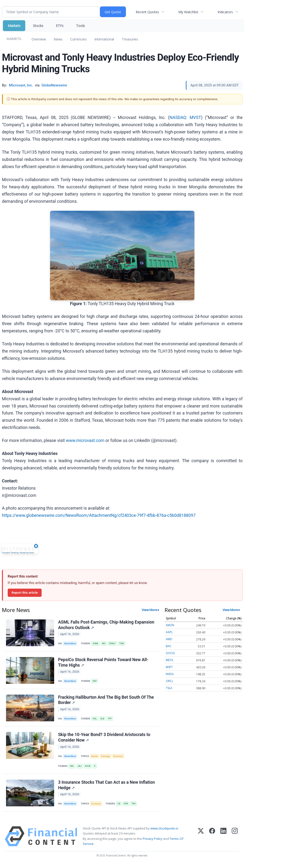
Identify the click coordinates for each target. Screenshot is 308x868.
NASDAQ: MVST (185, 118)
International (104, 39)
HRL (72, 768)
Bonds (95, 758)
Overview (39, 39)
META (170, 660)
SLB (103, 720)
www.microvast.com (85, 441)
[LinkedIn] (223, 839)
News (58, 39)
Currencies (78, 39)
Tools (80, 26)
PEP (95, 682)
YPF (111, 720)
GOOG (170, 653)
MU (105, 644)
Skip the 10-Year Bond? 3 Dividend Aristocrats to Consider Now (104, 739)
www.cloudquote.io (164, 831)
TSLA (169, 688)
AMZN (170, 625)
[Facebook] (212, 839)
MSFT (169, 667)
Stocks (38, 26)
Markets (14, 26)
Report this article (25, 592)
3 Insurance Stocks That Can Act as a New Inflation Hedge (107, 787)
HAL (95, 720)
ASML (96, 644)
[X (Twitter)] (201, 839)
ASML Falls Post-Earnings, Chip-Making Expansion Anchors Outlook (106, 625)
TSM (123, 644)
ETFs (60, 26)
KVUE (89, 768)
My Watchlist (188, 12)
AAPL (169, 632)
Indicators (225, 12)
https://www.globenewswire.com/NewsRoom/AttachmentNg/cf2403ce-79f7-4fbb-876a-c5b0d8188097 (99, 515)
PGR (127, 806)
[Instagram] (235, 839)
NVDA (170, 674)
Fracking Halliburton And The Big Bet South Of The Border (106, 701)
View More (149, 610)
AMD (169, 639)
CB (120, 806)
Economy (119, 758)
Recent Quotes (147, 12)
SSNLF (113, 644)
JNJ (80, 768)
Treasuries (130, 39)
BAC (169, 646)
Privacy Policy (153, 842)
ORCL (170, 681)
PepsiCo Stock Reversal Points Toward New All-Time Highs (103, 663)
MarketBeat (71, 644)
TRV (135, 806)
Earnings (107, 758)
